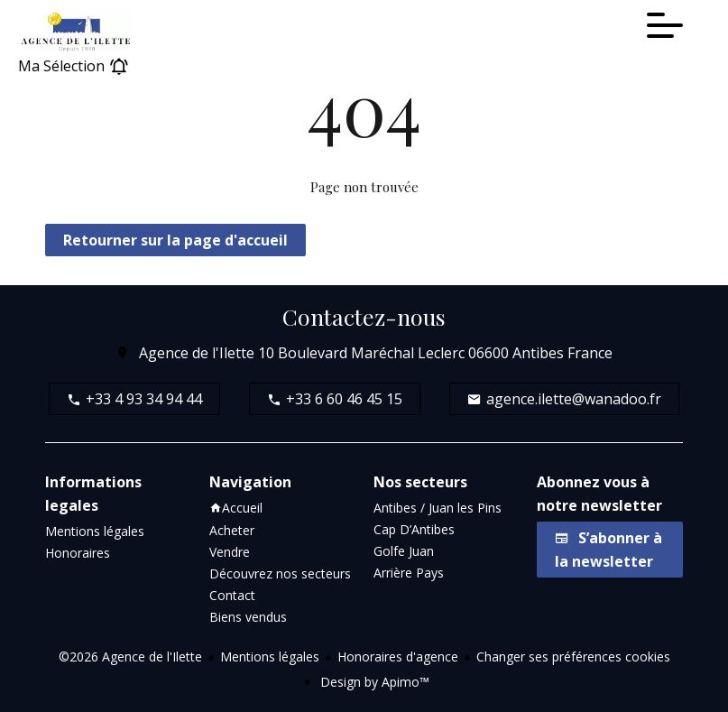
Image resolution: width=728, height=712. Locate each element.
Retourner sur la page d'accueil (175, 240)
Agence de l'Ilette (197, 353)
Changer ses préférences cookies (573, 657)
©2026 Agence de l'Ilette (130, 657)
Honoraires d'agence (398, 657)
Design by (373, 682)
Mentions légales (270, 657)
